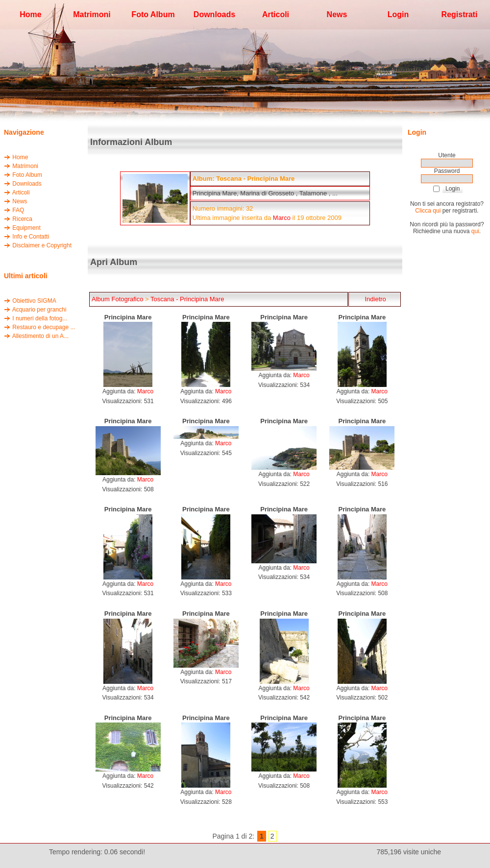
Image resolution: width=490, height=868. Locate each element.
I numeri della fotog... (40, 318)
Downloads (27, 184)
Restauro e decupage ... (44, 327)
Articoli (21, 193)
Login (398, 14)
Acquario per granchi (39, 310)
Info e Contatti (31, 237)
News (20, 201)
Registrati (460, 14)
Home (20, 157)
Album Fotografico (118, 299)
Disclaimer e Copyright (42, 245)
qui (475, 231)
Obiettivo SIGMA (34, 301)
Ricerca (22, 219)
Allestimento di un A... (40, 336)
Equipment (26, 228)
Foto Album (27, 175)
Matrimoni (25, 166)
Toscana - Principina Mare (187, 299)
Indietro (375, 299)
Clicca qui (428, 211)
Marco (282, 218)
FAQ (18, 210)
